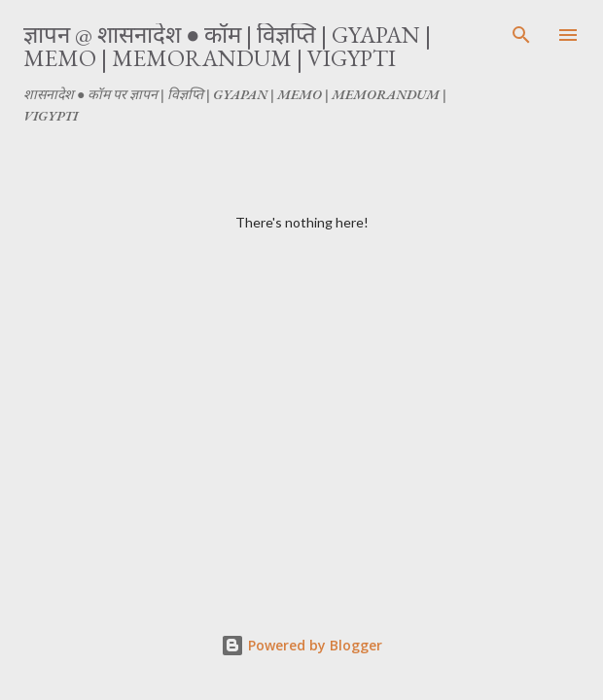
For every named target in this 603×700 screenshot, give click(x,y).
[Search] (521, 35)
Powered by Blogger (301, 645)
